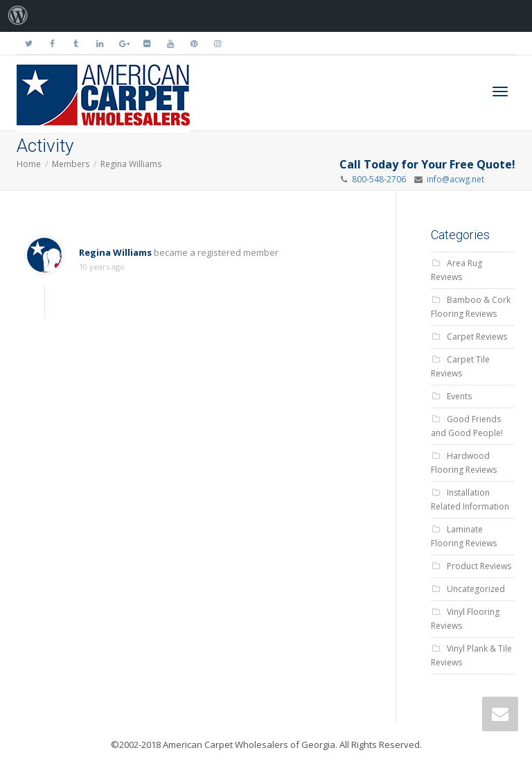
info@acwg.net (453, 179)
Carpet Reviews (477, 337)
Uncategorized (476, 589)
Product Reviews (479, 566)
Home (29, 164)
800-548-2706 (379, 179)
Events (459, 396)
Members (71, 164)
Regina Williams (131, 164)
